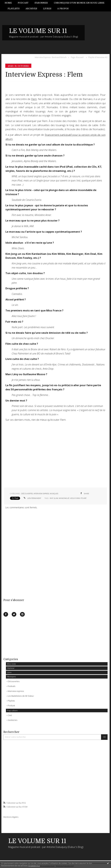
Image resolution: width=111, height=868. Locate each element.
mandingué (64, 498)
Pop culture (12, 711)
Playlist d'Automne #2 (98, 57)
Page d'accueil (77, 57)
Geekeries (13, 720)
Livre (9, 672)
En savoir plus (34, 866)
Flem (34, 99)
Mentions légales (11, 817)
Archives (31, 9)
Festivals (12, 686)
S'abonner (41, 3)
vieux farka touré (78, 498)
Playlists (14, 9)
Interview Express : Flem (44, 75)
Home (8, 3)
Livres (47, 9)
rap (51, 498)
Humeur (11, 668)
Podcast (23, 3)
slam (56, 498)
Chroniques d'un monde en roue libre (79, 3)
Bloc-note (12, 664)
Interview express (16, 691)
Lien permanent (32, 498)
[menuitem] (10, 3)
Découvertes (14, 681)
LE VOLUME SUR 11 (38, 31)
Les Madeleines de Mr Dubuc (21, 696)
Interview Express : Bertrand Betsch (51, 57)
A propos (63, 9)
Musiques (11, 677)
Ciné (10, 715)
